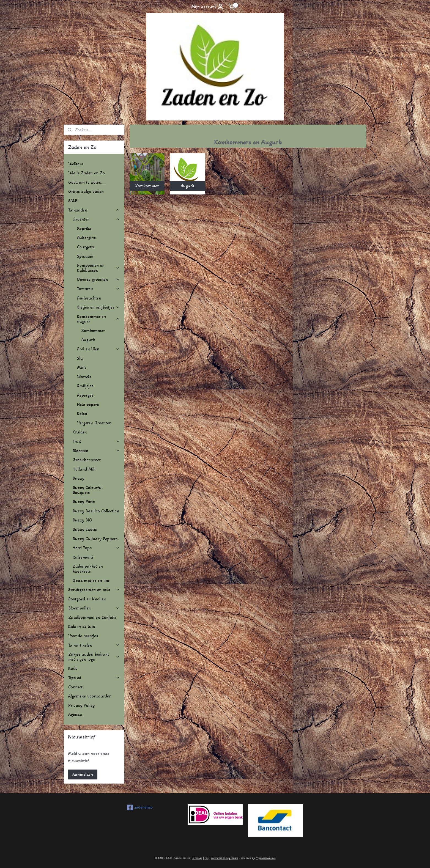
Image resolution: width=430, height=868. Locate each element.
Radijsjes (85, 386)
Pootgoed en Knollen (87, 599)
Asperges (85, 395)
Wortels (84, 377)
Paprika (84, 228)
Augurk (88, 340)
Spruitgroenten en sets (94, 590)
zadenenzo (140, 807)
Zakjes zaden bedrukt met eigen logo (94, 657)
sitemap (197, 858)
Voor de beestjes (83, 636)
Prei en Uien (98, 349)
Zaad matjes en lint (91, 580)
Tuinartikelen (94, 645)
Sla (80, 358)
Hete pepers (88, 404)
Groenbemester (87, 460)
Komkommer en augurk (98, 319)
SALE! (73, 201)
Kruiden (80, 432)
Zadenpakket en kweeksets (88, 569)
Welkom (76, 164)
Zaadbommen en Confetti (92, 617)
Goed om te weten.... (87, 182)
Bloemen (96, 451)
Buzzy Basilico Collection (96, 511)
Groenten (96, 219)
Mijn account (207, 7)
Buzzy (78, 478)
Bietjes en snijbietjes (98, 307)
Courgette (86, 247)
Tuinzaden (94, 210)
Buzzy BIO (82, 520)
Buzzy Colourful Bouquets (88, 490)
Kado (73, 668)
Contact (75, 687)
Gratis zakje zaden (86, 191)
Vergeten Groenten (94, 423)
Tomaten (98, 289)
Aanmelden (83, 774)
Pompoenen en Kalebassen (98, 268)
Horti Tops (96, 548)
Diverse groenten (98, 279)
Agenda (75, 714)
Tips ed (94, 678)
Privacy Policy (81, 705)
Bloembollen (94, 608)
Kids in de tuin (82, 626)
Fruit (96, 441)
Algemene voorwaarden (90, 696)
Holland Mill (84, 469)
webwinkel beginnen (224, 858)
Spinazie (85, 256)
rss (207, 858)
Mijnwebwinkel (266, 858)
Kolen (82, 414)
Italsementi (83, 557)
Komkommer (93, 330)
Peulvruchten (89, 298)
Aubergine (86, 237)
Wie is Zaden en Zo (87, 173)
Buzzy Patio (84, 502)
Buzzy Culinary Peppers (95, 539)
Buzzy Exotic (85, 529)
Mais (82, 367)
